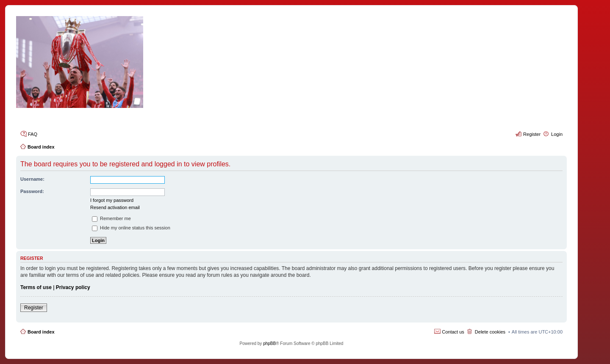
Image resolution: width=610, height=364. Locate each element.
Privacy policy (73, 287)
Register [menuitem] (532, 134)
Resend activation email (115, 207)
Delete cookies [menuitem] (490, 332)
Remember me (111, 218)
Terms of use (36, 287)
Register (34, 308)
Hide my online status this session (131, 228)
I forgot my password (112, 200)
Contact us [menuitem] (453, 332)
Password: (32, 191)
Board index (41, 332)
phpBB (269, 343)
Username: (32, 179)
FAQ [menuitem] (33, 134)
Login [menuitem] (557, 134)
